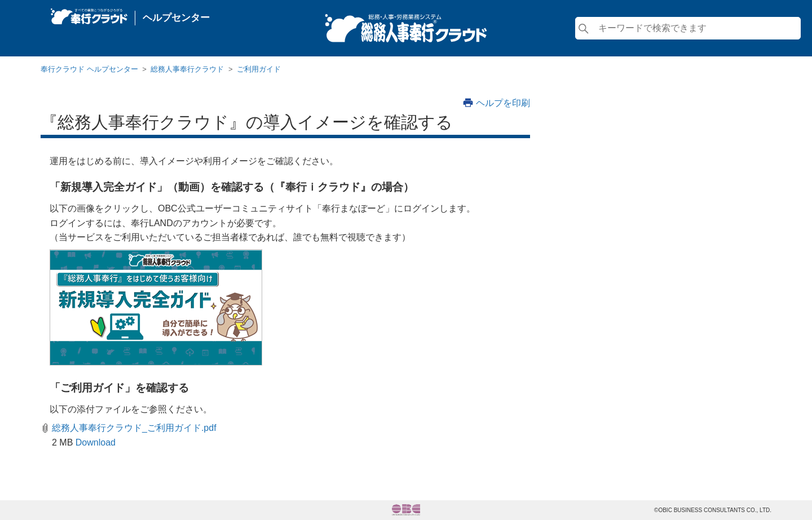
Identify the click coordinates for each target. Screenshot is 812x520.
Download (96, 442)
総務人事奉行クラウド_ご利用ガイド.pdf (134, 428)
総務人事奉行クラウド (187, 69)
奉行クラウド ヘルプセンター (89, 69)
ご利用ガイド (259, 69)
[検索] (688, 28)
